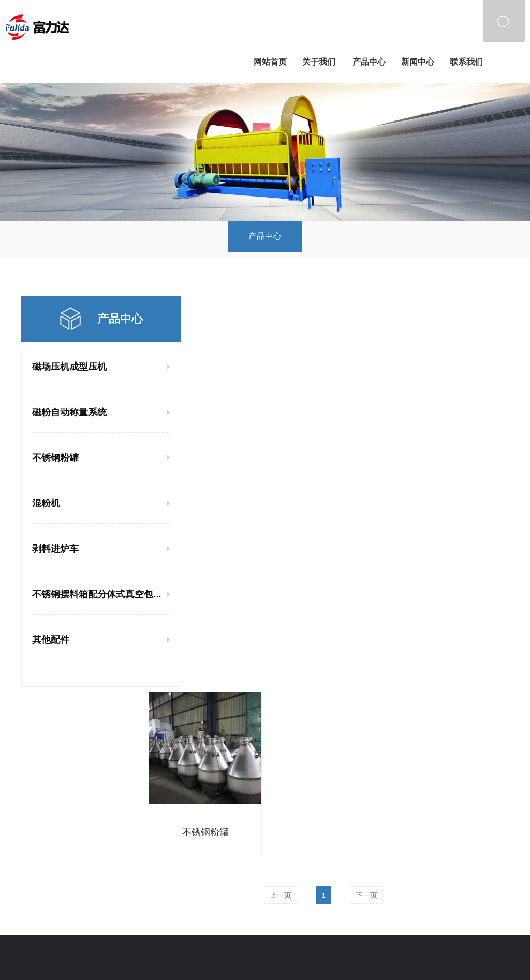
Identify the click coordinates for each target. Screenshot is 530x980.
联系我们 (466, 62)
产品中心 (369, 62)
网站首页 (270, 62)
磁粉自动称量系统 (69, 405)
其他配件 (51, 632)
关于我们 (319, 62)
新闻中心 (418, 62)
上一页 (281, 492)
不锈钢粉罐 (55, 450)
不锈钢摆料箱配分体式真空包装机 (102, 587)
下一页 (366, 492)
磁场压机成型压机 (69, 359)
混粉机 (46, 496)
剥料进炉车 (55, 541)
